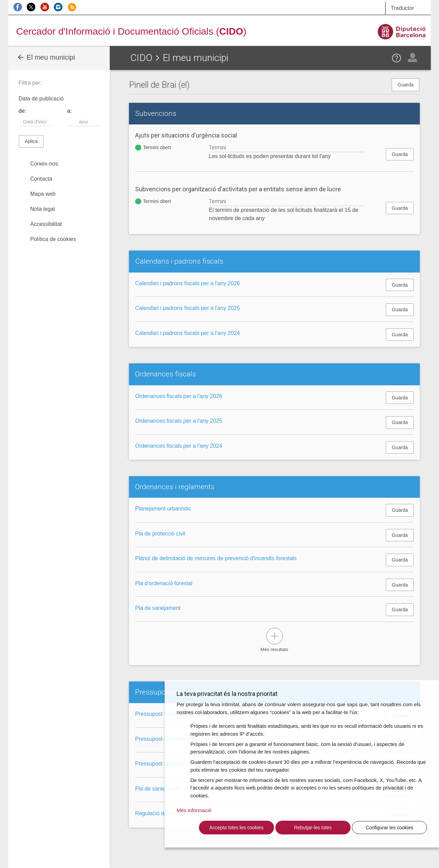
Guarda (406, 85)
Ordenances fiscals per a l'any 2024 (179, 446)
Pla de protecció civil (160, 534)
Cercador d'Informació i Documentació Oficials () (131, 31)
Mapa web (43, 194)
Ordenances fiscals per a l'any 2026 (179, 396)
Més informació (194, 810)
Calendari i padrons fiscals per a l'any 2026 (187, 283)
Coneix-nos (44, 164)
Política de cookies (53, 239)
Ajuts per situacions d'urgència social (186, 135)
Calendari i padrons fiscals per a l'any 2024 (187, 333)
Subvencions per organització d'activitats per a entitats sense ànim (238, 189)
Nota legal (43, 209)
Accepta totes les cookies (236, 828)
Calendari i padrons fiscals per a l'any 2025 (187, 308)
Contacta (41, 179)
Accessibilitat (46, 224)
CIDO (141, 58)
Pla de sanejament (158, 608)
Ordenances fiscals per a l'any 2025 (179, 421)
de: (22, 111)
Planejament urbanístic (163, 509)
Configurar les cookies (389, 828)
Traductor (402, 8)
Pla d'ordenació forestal (164, 583)
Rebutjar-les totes (313, 828)
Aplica (31, 141)
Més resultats (275, 649)
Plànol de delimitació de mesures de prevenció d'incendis (216, 558)
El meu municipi (46, 57)
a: (69, 111)
